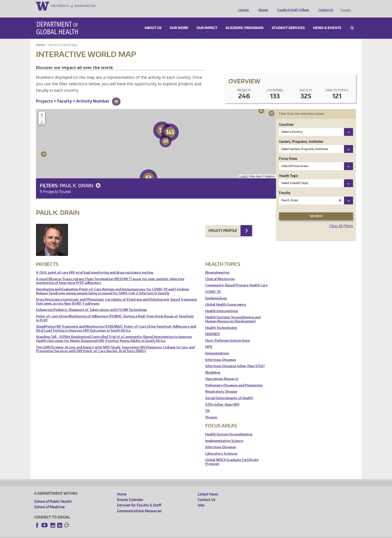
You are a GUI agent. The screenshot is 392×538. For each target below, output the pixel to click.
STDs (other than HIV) (222, 398)
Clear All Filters (341, 219)
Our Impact (207, 21)
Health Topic (289, 169)
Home (40, 38)
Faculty (285, 186)
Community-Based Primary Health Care (236, 278)
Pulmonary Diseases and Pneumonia (234, 378)
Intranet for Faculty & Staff (139, 498)
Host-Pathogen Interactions (228, 334)
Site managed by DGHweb (150, 534)
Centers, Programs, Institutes (301, 134)
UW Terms (121, 534)
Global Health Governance (226, 298)
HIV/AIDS (212, 327)
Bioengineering (217, 265)
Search (352, 21)
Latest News (208, 487)
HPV (209, 340)
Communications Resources (139, 504)
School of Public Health (53, 494)
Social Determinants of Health (229, 391)
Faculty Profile (223, 223)
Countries (286, 117)
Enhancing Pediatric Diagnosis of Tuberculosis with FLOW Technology (91, 303)
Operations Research (222, 372)
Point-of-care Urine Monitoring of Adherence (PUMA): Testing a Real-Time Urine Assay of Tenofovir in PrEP (115, 311)
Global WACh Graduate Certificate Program (232, 455)
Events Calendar (130, 493)
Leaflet (244, 169)
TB (207, 404)
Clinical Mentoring (220, 272)
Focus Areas (288, 151)
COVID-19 (213, 285)
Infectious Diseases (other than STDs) (235, 359)
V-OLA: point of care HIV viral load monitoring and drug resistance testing (95, 265)
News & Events (327, 21)
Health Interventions (222, 304)
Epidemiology (216, 291)
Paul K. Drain (81, 178)
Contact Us (325, 6)
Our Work (179, 21)
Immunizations (217, 346)
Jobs (201, 498)
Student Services (288, 21)
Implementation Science (224, 434)
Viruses (211, 410)
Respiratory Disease (221, 385)
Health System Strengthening (229, 427)
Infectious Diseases (221, 353)
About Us (153, 21)
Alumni (262, 6)
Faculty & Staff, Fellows (292, 6)
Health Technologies (221, 321)
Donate (345, 6)
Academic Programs (244, 21)
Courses (242, 6)
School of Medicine (49, 500)
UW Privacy (100, 534)
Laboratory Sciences (221, 447)
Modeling (213, 366)
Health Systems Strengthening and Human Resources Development (233, 312)
